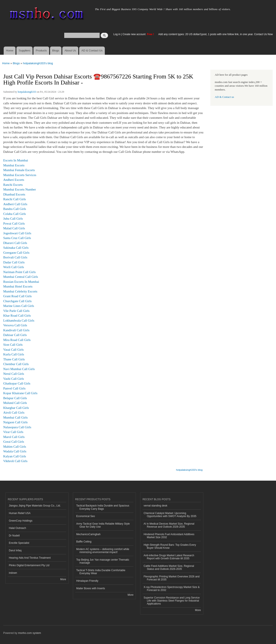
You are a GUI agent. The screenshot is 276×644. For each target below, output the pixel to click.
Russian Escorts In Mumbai (21, 282)
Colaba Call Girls (15, 214)
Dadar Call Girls (14, 262)
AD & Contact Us (92, 51)
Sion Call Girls (13, 345)
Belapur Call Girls (15, 398)
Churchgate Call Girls (17, 301)
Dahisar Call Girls (15, 335)
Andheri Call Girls (15, 204)
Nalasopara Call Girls (17, 427)
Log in (117, 34)
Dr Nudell (14, 536)
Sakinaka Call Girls (16, 248)
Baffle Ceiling (84, 542)
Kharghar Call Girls (16, 408)
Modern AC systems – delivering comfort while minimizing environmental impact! (103, 551)
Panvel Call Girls (14, 388)
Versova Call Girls (15, 325)
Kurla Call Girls (14, 354)
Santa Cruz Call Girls (17, 238)
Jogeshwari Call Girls (17, 233)
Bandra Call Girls (15, 209)
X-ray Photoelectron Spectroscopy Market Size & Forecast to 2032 (172, 589)
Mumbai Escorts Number (20, 189)
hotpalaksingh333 (27, 92)
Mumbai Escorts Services (20, 175)
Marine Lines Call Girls (19, 306)
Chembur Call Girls (16, 364)
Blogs (56, 51)
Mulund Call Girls (15, 403)
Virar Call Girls (13, 432)
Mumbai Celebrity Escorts (20, 291)
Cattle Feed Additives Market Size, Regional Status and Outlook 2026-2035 (169, 567)
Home (10, 51)
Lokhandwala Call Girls (19, 320)
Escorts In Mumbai (16, 160)
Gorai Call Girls (14, 442)
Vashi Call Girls (14, 379)
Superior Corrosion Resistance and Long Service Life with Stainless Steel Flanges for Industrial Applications (172, 601)
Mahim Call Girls (15, 447)
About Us (70, 51)
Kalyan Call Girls (15, 456)
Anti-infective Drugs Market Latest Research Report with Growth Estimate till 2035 (169, 557)
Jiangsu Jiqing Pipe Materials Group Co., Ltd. (35, 506)
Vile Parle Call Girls (16, 311)
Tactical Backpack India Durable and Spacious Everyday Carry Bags (103, 507)
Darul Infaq (15, 550)
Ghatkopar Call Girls (17, 383)
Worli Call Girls (14, 267)
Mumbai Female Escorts (19, 170)
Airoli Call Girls (14, 413)
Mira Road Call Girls (17, 340)
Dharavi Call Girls (15, 243)
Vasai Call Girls (13, 350)
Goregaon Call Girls (16, 253)
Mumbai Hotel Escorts (18, 286)
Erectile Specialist (19, 543)
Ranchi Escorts (13, 185)
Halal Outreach (17, 528)
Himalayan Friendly (87, 581)
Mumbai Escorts (14, 165)
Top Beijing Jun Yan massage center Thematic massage (103, 561)
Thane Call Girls (14, 359)
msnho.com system (30, 633)
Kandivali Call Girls (16, 330)
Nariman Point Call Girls (19, 272)
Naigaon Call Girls (15, 422)
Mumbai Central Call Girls (21, 277)
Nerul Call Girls (14, 374)
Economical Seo (86, 516)
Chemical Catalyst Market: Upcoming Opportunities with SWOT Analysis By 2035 (170, 515)
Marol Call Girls (14, 437)
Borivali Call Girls (15, 257)
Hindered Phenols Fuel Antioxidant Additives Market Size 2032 (169, 536)
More (63, 579)
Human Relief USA (20, 513)
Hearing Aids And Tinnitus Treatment (30, 558)
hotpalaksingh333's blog (38, 63)
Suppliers (25, 51)
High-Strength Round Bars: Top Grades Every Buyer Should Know (170, 546)
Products (41, 51)
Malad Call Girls (14, 228)
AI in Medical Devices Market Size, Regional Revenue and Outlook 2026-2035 (169, 525)
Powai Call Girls (14, 224)
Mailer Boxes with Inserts (91, 588)
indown (13, 573)
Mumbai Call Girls (15, 417)
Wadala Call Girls (15, 451)
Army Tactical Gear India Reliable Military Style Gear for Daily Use (103, 525)
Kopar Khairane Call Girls (20, 393)
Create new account (134, 34)
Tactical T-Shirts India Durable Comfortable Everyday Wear (101, 572)
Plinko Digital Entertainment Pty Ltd (29, 565)
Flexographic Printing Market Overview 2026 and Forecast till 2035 (172, 578)
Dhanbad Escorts (14, 194)
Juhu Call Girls (13, 219)
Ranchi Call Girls (15, 199)
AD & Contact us (224, 97)
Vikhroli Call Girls (15, 461)
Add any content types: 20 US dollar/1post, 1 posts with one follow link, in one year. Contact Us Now (216, 34)
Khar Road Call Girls (17, 316)
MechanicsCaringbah (89, 534)
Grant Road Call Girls (17, 296)
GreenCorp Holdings (21, 521)
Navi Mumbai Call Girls (19, 369)
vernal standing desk (155, 506)
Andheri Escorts (14, 180)
